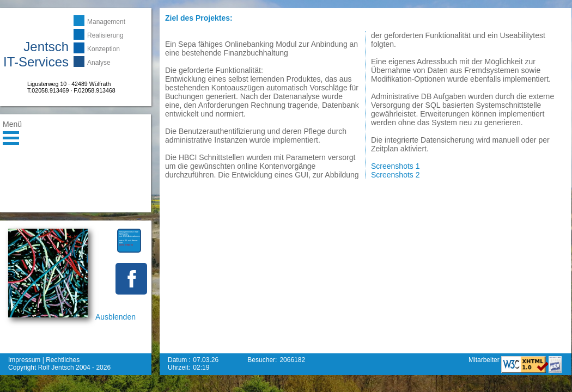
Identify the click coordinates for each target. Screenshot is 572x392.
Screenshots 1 (395, 166)
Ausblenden (115, 317)
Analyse (99, 63)
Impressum (24, 360)
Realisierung (105, 35)
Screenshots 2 (395, 175)
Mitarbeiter (485, 360)
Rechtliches (63, 360)
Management (106, 22)
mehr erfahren (126, 245)
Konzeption (104, 49)
